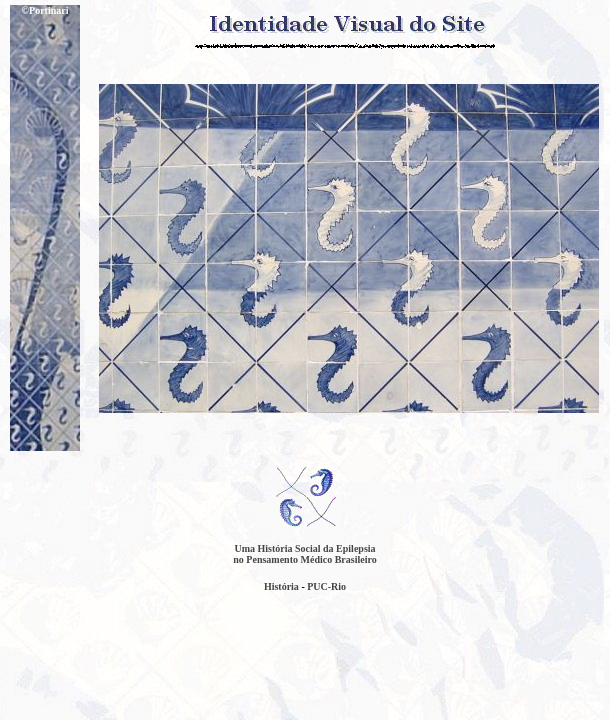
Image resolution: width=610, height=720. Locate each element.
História (281, 586)
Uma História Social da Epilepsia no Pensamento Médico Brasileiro (304, 554)
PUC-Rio (326, 586)
